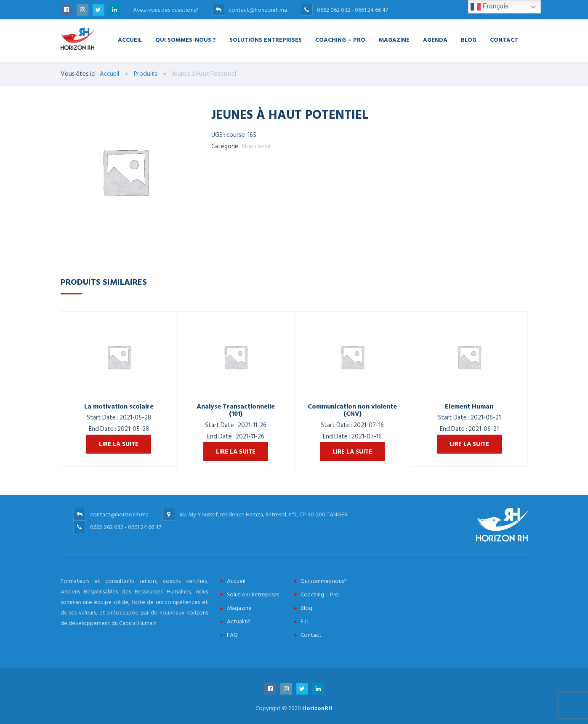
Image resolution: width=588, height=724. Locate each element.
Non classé (257, 146)
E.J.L (305, 621)
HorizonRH (317, 708)
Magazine (394, 39)
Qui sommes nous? (324, 581)
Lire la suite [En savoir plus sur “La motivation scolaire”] (119, 444)
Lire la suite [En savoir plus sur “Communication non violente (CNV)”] (352, 452)
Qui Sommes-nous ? (186, 39)
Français (490, 7)
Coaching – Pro (340, 39)
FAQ (232, 635)
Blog (469, 39)
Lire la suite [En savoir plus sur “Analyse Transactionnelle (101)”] (236, 452)
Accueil (130, 39)
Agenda (435, 39)
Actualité (239, 621)
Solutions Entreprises (266, 39)
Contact (504, 39)
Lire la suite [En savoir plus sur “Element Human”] (469, 444)
